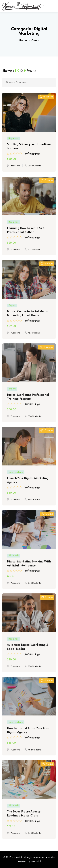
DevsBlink (36, 861)
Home (23, 41)
